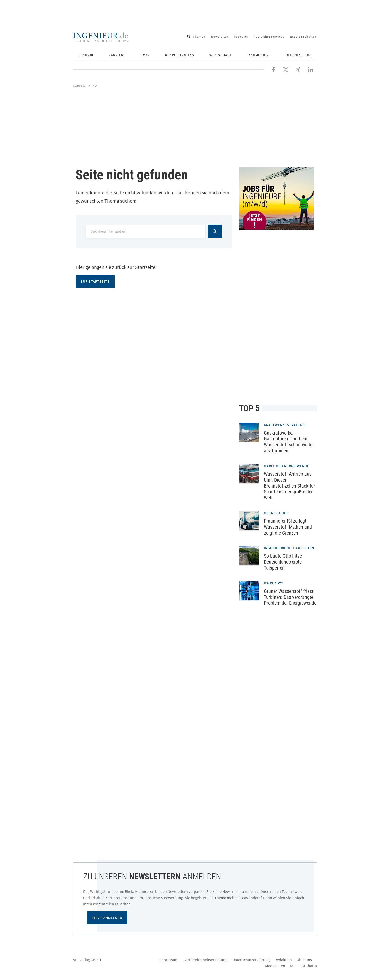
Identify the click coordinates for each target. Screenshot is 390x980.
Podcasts (241, 36)
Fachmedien (258, 55)
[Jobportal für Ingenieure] (278, 199)
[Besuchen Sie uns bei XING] (298, 69)
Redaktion (283, 960)
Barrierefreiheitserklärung (205, 960)
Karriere (117, 55)
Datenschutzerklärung (251, 960)
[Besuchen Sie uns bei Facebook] (273, 69)
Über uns (304, 960)
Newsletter (220, 36)
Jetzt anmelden (107, 918)
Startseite (79, 85)
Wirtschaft (220, 55)
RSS (293, 966)
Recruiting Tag (180, 55)
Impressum (169, 960)
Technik (86, 55)
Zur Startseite (95, 281)
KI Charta (309, 966)
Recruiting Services (269, 36)
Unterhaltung (298, 55)
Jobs (145, 55)
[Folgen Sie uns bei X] (286, 69)
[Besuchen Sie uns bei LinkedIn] (311, 69)
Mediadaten (275, 966)
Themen (199, 36)
